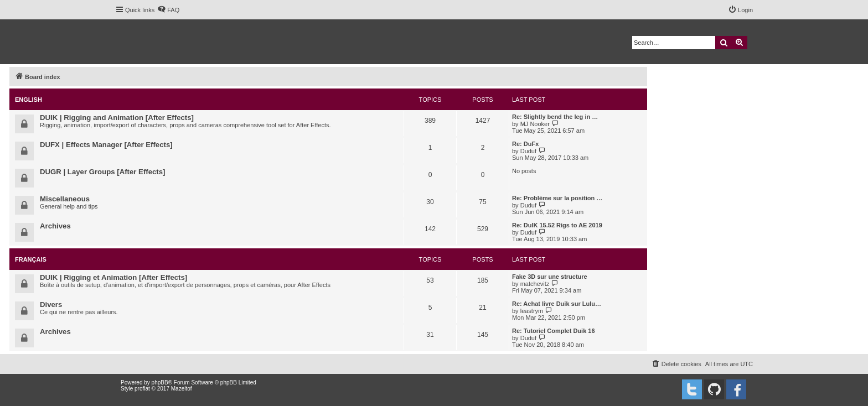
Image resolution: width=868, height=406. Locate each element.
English (29, 100)
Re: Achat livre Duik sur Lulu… (557, 304)
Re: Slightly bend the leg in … (555, 117)
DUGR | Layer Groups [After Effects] (102, 172)
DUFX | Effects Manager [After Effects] (106, 145)
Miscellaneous (65, 199)
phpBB (160, 382)
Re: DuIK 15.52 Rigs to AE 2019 (557, 225)
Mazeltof (182, 389)
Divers (51, 304)
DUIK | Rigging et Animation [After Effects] (113, 277)
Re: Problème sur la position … (557, 198)
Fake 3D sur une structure (550, 277)
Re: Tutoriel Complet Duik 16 (554, 331)
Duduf (528, 151)
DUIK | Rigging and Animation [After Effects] (117, 118)
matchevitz (535, 284)
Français (31, 259)
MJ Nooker (535, 124)
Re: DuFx (525, 144)
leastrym (532, 311)
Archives (55, 226)
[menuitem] (168, 10)
